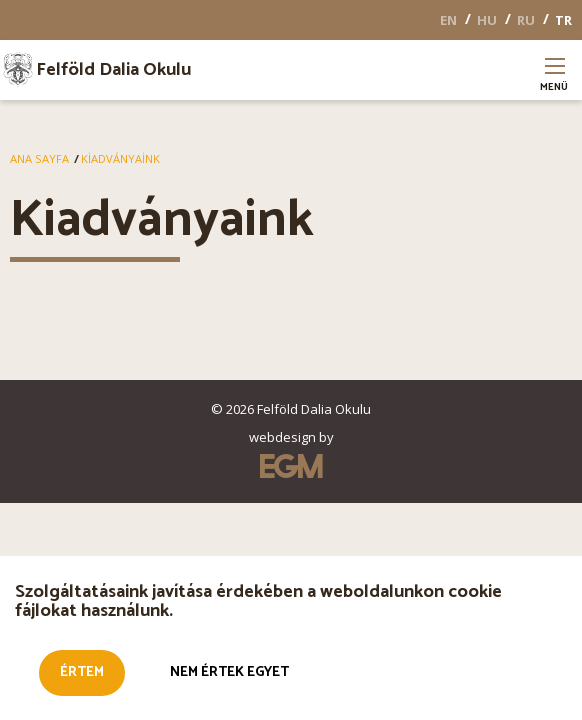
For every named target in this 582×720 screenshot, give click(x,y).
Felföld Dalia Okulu (113, 70)
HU (487, 20)
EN (448, 20)
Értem (82, 677)
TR (563, 20)
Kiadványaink (120, 158)
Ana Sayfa (39, 158)
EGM (291, 466)
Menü (555, 80)
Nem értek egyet (229, 677)
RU (526, 20)
